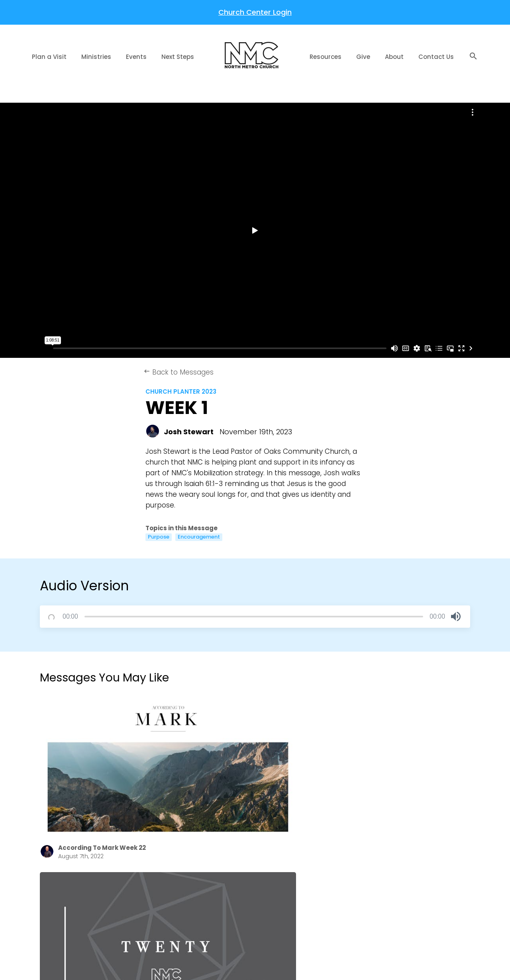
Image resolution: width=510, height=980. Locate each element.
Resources (326, 57)
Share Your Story (234, 905)
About (394, 57)
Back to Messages (178, 372)
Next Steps (178, 57)
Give (363, 57)
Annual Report (139, 873)
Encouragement (199, 537)
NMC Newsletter (142, 884)
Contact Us (436, 57)
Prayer (219, 873)
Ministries (96, 57)
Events (136, 57)
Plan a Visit (49, 57)
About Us (132, 862)
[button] (456, 617)
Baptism (222, 895)
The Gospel (226, 862)
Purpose (159, 537)
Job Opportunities (145, 895)
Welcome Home (233, 884)
